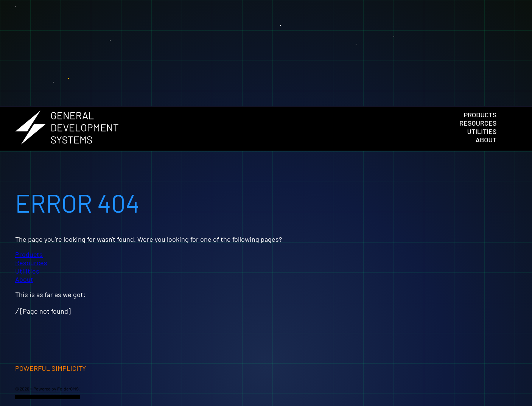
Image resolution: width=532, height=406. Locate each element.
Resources (478, 123)
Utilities (482, 131)
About (486, 140)
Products (480, 115)
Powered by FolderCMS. (57, 389)
